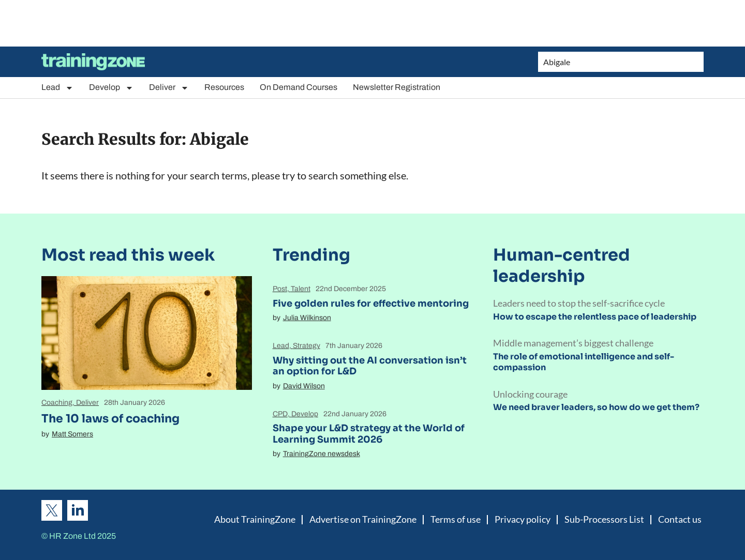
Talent (301, 289)
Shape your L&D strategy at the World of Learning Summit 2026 (369, 434)
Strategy (307, 346)
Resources (224, 87)
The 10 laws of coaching (110, 419)
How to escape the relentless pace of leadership (595, 317)
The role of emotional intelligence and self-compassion (584, 362)
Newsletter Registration (397, 87)
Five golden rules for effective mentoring (371, 304)
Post (280, 289)
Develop (111, 88)
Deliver (169, 88)
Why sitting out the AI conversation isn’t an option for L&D (370, 366)
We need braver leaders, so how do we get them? (596, 407)
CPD (280, 414)
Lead (57, 88)
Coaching (57, 403)
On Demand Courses (299, 87)
